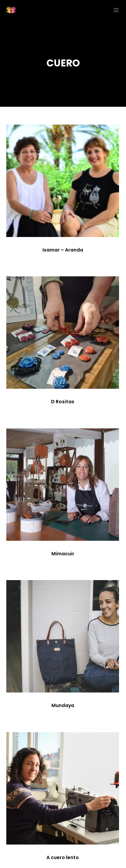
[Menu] (115, 10)
